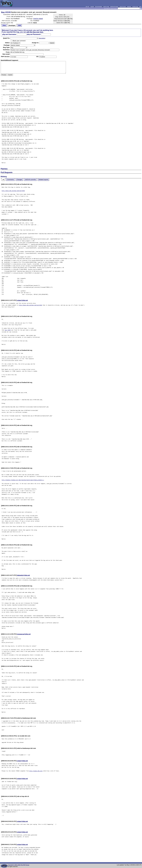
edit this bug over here (35, 32)
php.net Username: (9, 34)
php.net (87, 7)
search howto (123, 7)
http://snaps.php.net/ (36, 771)
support (92, 7)
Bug (3, 12)
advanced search (114, 7)
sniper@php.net (22, 300)
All (3, 180)
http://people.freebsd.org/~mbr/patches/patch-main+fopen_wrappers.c (23, 480)
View (4, 25)
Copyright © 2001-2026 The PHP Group (18, 865)
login (140, 7)
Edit (19, 25)
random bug (135, 7)
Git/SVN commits (30, 180)
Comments (10, 180)
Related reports (43, 180)
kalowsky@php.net (23, 575)
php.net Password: (34, 34)
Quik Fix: (7, 38)
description (42, 38)
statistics (129, 7)
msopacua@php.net (24, 634)
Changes (19, 180)
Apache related (38, 19)
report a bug (106, 7)
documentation (99, 7)
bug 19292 (8, 330)
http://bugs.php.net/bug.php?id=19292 (13, 191)
